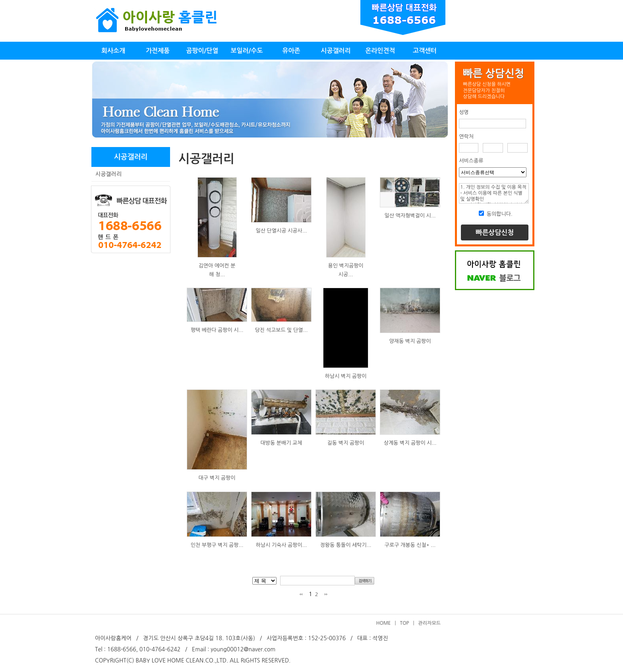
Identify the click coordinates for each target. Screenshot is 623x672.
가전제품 (158, 51)
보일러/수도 (247, 51)
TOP (405, 623)
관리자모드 (430, 623)
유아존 (291, 51)
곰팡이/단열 (202, 51)
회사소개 (113, 51)
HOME (384, 623)
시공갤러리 (336, 51)
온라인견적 (380, 51)
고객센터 (425, 51)
